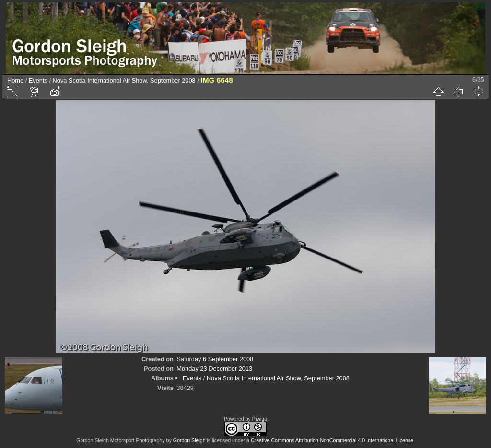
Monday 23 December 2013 (214, 369)
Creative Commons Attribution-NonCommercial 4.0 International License (332, 440)
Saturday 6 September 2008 (215, 359)
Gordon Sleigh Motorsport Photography (121, 440)
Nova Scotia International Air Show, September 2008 (124, 80)
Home (15, 80)
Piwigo (260, 419)
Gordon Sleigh (189, 440)
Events (38, 80)
